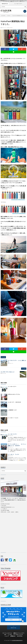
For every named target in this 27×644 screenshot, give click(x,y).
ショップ (7, 636)
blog (9, 28)
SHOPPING (20, 636)
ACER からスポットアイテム (14, 394)
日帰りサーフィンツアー (19, 633)
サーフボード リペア (18, 635)
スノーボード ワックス (13, 418)
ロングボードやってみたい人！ (8, 372)
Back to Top (13, 628)
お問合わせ (13, 636)
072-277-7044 (6, 510)
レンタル (10, 635)
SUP (5, 635)
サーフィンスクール (7, 633)
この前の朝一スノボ (12, 410)
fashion (11, 28)
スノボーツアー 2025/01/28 (14, 402)
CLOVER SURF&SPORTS (17, 640)
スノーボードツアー (12, 386)
